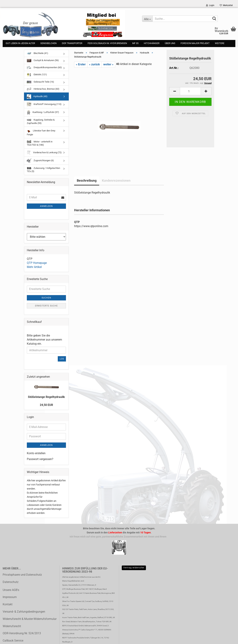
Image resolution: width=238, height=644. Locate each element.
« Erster (81, 64)
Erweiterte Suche (46, 306)
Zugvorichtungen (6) (40, 161)
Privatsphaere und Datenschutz (22, 575)
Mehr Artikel (34, 267)
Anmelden (46, 206)
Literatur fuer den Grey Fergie (41, 132)
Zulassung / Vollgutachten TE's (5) (43, 170)
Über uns (170, 43)
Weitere (220, 43)
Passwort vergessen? (40, 459)
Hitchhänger (152, 43)
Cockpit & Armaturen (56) (43, 60)
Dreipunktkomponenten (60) (44, 67)
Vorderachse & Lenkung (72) (44, 153)
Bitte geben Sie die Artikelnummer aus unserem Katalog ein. (44, 340)
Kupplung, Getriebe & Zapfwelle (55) (41, 121)
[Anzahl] (190, 91)
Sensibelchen (48, 43)
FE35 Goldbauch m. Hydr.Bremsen (107, 43)
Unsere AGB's (11, 590)
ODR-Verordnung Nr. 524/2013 (22, 633)
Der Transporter (72, 43)
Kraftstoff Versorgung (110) (44, 104)
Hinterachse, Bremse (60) (43, 89)
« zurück (94, 64)
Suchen (46, 298)
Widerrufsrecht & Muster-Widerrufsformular (30, 619)
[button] (175, 91)
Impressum (10, 597)
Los (62, 359)
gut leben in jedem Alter (20, 43)
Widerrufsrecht (12, 626)
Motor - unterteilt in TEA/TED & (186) (40, 143)
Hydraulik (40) (37, 97)
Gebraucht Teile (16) (40, 82)
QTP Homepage (37, 263)
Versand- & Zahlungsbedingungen (24, 612)
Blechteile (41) (38, 53)
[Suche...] (147, 19)
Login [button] (210, 5)
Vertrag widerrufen (134, 568)
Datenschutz (11, 582)
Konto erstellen (36, 453)
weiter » (108, 64)
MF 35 (135, 43)
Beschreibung (87, 180)
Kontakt (8, 604)
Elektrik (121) (37, 75)
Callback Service (13, 641)
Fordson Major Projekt (195, 43)
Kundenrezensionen (116, 180)
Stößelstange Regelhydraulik (46, 397)
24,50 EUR (46, 405)
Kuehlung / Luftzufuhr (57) (43, 112)
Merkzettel (226, 5)
